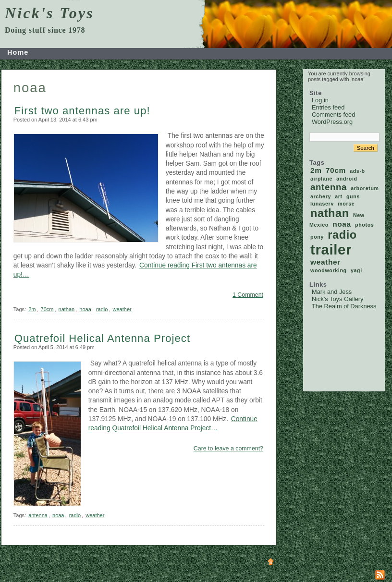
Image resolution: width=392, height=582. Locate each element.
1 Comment (248, 295)
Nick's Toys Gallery (337, 299)
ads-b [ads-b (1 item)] (357, 171)
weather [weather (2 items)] (325, 262)
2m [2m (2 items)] (316, 170)
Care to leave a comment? (228, 449)
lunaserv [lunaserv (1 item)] (322, 204)
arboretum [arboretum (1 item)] (365, 188)
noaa (85, 309)
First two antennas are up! (82, 111)
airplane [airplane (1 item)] (321, 179)
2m (32, 309)
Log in (320, 100)
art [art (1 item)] (339, 196)
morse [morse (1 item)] (346, 204)
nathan (67, 309)
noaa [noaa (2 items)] (342, 224)
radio (102, 309)
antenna (38, 515)
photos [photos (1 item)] (364, 225)
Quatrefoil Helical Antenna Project (102, 338)
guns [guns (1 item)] (353, 196)
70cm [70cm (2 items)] (336, 170)
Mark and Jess (332, 292)
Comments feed (333, 115)
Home (18, 52)
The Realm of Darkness (344, 306)
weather (122, 309)
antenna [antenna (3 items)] (329, 187)
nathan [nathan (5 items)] (330, 213)
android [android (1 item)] (347, 179)
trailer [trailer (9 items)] (331, 249)
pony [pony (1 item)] (317, 237)
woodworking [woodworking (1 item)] (329, 270)
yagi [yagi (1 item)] (356, 270)
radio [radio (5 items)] (342, 235)
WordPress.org (332, 122)
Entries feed (328, 107)
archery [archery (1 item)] (321, 196)
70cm (47, 309)
